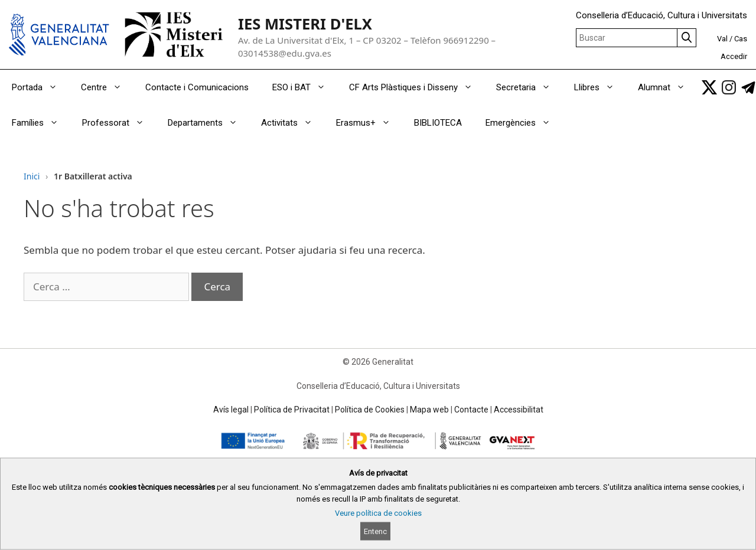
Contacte (471, 410)
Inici (32, 176)
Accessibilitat (519, 410)
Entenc (375, 531)
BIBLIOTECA (438, 123)
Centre (107, 87)
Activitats (293, 123)
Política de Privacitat (292, 410)
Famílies (41, 123)
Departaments (208, 123)
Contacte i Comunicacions (197, 87)
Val (722, 39)
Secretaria (529, 87)
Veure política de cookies (378, 513)
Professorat (119, 123)
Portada (40, 87)
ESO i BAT (305, 87)
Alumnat (667, 87)
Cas (741, 39)
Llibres (600, 87)
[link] (709, 87)
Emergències (524, 123)
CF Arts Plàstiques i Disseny (417, 87)
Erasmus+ (369, 123)
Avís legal (231, 410)
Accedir (734, 56)
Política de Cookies (370, 410)
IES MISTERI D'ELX (305, 24)
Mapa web (429, 410)
